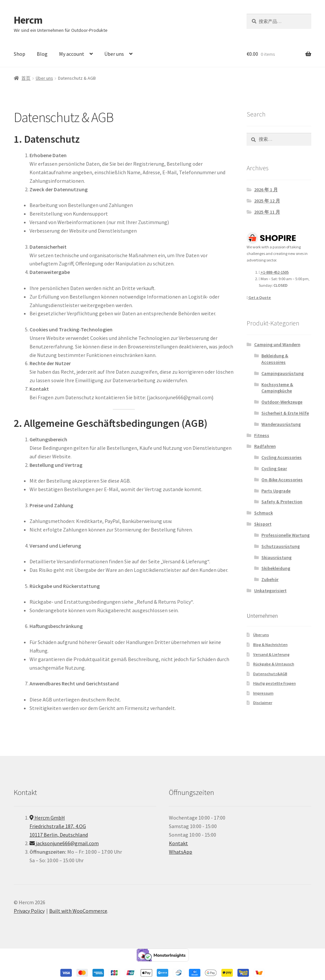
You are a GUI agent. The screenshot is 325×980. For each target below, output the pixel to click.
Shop (20, 54)
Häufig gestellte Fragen (274, 683)
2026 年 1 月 (266, 190)
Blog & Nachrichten (270, 645)
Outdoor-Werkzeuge (282, 402)
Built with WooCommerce (78, 911)
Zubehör (270, 579)
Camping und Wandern (277, 344)
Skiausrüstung (276, 557)
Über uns (114, 54)
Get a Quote (259, 297)
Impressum (263, 693)
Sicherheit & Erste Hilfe (285, 413)
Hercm (28, 20)
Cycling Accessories (282, 457)
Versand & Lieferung (271, 654)
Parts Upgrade (276, 491)
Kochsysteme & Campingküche (277, 388)
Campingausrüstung (283, 373)
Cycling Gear (274, 469)
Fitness (262, 435)
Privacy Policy (29, 911)
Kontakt (178, 843)
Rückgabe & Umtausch (274, 664)
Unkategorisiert (270, 591)
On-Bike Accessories (282, 480)
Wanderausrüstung (281, 424)
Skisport (263, 524)
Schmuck (264, 513)
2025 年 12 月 (267, 201)
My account (72, 54)
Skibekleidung (276, 568)
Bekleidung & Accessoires (275, 359)
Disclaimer (263, 703)
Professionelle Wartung (285, 535)
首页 (26, 78)
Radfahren (265, 446)
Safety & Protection (282, 502)
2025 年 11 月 (267, 212)
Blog (42, 54)
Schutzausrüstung (281, 546)
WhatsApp (181, 852)
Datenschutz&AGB (270, 674)
